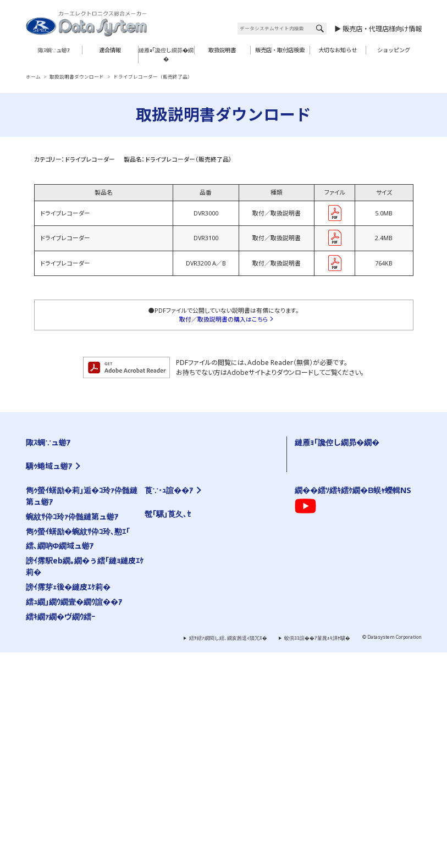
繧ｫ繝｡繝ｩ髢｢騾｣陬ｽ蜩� (59, 471)
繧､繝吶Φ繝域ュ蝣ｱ (60, 762)
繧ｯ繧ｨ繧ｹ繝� (225, 768)
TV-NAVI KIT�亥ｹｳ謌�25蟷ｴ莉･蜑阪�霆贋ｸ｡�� (93, 599)
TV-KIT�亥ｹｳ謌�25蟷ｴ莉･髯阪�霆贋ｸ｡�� (87, 570)
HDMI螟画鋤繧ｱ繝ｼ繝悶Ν (190, 589)
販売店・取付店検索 (280, 50)
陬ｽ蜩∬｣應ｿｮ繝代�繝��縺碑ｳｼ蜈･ (341, 593)
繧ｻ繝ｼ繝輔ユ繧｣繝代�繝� (62, 509)
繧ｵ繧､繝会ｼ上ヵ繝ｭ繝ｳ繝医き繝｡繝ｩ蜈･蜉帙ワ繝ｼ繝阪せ (95, 651)
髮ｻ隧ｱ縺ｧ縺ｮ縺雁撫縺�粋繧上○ (338, 537)
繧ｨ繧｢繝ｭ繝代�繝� (185, 462)
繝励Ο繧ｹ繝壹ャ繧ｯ (172, 768)
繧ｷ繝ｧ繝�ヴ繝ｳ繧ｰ (60, 832)
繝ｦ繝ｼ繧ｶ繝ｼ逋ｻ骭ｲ (323, 462)
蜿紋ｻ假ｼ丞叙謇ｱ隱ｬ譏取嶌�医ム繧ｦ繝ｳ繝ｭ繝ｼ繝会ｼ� (362, 490)
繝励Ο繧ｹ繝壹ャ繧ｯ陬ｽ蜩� (192, 500)
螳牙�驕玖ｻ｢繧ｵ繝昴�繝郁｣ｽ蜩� (70, 500)
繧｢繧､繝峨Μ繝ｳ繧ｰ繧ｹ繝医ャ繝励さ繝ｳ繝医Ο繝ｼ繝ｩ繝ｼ (94, 680)
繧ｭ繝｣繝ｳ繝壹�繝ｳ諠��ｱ (74, 818)
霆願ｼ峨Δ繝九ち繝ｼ (53, 481)
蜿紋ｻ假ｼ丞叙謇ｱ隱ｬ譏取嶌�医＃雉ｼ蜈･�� (350, 583)
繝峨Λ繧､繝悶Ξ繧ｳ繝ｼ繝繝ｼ (64, 528)
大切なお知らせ (338, 50)
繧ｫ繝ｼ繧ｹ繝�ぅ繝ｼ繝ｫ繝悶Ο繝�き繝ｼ (76, 671)
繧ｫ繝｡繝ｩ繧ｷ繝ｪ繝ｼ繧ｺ (58, 462)
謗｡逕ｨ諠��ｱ (167, 735)
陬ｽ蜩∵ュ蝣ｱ (54, 50)
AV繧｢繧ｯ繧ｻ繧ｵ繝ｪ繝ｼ (57, 490)
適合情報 (110, 50)
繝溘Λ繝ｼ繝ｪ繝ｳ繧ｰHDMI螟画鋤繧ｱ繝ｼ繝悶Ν (212, 599)
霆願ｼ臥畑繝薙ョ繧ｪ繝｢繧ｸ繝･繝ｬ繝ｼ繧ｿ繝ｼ (216, 665)
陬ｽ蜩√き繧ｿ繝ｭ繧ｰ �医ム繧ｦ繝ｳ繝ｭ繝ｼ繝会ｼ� (354, 500)
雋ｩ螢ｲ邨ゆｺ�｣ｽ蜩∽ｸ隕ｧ (192, 509)
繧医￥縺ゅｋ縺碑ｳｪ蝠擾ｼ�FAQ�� (341, 471)
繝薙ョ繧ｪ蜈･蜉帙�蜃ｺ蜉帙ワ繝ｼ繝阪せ (206, 561)
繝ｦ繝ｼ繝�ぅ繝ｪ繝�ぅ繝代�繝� (70, 518)
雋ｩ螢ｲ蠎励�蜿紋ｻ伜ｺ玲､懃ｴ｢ (334, 509)
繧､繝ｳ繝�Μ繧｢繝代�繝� (192, 471)
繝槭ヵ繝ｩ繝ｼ (182, 636)
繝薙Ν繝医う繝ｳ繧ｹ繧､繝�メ (64, 614)
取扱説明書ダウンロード (77, 77)
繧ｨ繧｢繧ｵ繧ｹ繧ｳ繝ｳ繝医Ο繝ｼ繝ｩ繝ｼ (203, 452)
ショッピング (394, 50)
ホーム (33, 77)
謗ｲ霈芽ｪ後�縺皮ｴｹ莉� (68, 803)
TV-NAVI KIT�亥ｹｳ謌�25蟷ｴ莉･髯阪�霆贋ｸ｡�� (93, 589)
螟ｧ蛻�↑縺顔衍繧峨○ (326, 452)
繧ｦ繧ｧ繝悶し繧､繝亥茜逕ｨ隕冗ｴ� (228, 854)
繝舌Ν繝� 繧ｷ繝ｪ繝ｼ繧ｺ (189, 481)
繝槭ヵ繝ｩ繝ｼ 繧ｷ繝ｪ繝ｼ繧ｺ (193, 490)
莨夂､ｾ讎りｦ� (167, 716)
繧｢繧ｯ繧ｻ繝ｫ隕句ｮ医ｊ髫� (63, 661)
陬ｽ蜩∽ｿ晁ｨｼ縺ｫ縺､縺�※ (330, 620)
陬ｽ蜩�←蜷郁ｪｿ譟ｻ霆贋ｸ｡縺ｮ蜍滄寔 (342, 546)
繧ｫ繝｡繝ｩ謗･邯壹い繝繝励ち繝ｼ (70, 623)
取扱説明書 (222, 50)
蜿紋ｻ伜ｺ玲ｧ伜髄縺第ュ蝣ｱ (72, 732)
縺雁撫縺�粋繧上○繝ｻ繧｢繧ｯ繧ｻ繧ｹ (191, 726)
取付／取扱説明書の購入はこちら (224, 319)
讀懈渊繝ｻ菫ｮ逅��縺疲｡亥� (334, 574)
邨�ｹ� (207, 716)
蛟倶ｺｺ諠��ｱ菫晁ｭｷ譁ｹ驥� (317, 854)
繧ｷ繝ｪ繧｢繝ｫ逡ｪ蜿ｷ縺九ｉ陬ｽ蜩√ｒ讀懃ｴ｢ (348, 481)
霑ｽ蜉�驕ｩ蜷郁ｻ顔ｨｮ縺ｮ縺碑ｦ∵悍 (340, 556)
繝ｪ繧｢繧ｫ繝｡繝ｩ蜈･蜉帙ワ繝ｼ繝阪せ (73, 642)
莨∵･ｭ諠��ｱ (169, 706)
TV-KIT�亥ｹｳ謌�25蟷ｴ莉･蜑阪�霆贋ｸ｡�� (87, 580)
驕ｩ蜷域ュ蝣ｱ (49, 551)
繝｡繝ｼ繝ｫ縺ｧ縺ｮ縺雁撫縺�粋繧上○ (342, 527)
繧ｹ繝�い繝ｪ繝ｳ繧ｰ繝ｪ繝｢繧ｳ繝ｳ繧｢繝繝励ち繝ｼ (224, 655)
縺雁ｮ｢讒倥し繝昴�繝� (166, 54)
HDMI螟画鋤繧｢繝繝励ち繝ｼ (195, 580)
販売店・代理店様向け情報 (382, 29)
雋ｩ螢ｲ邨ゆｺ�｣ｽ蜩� (186, 683)
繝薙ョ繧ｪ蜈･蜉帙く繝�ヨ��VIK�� (205, 570)
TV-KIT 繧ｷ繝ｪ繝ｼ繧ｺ (55, 452)
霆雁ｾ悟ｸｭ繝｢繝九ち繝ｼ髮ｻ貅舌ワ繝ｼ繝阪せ (216, 674)
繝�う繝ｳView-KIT (53, 633)
